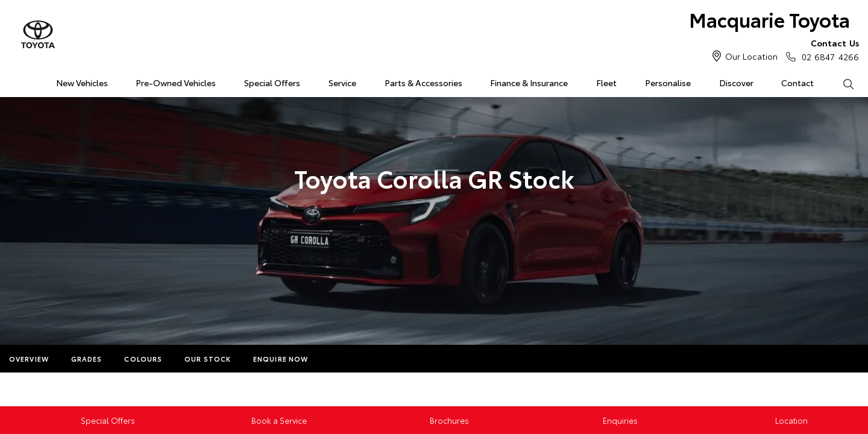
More (341, 359)
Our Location (751, 56)
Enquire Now (281, 359)
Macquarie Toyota (769, 19)
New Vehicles (82, 83)
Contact (797, 83)
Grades (87, 359)
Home (14, 80)
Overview (29, 359)
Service (342, 83)
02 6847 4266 (828, 49)
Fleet (606, 83)
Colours (143, 359)
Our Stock (208, 359)
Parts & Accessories (423, 83)
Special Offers (272, 83)
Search (841, 83)
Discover (736, 83)
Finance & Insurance (529, 83)
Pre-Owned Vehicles (176, 83)
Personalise (668, 83)
